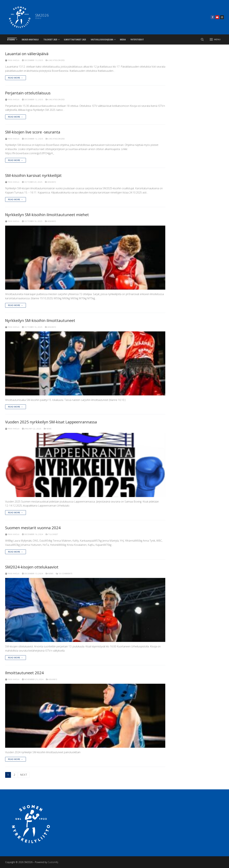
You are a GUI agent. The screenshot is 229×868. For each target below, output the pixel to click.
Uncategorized (55, 60)
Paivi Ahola (12, 60)
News (48, 429)
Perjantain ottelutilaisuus (28, 93)
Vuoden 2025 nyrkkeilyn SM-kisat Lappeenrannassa (51, 422)
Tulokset (52, 534)
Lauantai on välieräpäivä (27, 54)
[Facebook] (213, 17)
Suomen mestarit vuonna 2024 (33, 528)
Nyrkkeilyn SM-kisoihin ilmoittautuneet (40, 320)
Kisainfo (51, 182)
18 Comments (64, 573)
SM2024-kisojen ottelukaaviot (32, 567)
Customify (53, 862)
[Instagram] (222, 17)
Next (24, 775)
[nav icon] (215, 40)
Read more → (16, 78)
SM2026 (42, 15)
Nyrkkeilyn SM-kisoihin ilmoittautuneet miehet (47, 215)
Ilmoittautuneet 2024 (24, 673)
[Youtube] (217, 17)
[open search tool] (202, 40)
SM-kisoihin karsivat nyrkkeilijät (33, 175)
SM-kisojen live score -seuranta (33, 132)
